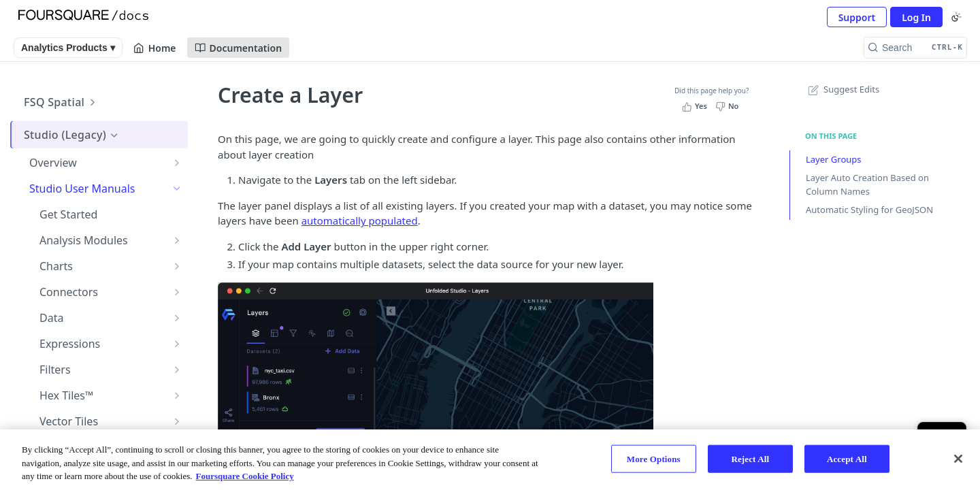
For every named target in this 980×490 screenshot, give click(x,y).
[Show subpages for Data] (177, 318)
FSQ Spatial (61, 102)
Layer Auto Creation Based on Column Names (867, 184)
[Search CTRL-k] (915, 48)
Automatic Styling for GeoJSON (869, 210)
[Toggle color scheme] (956, 17)
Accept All (847, 458)
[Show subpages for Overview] (177, 163)
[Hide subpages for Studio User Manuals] (177, 189)
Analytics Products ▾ (68, 48)
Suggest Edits (842, 89)
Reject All (750, 458)
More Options (654, 458)
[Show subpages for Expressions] (177, 344)
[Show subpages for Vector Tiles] (177, 421)
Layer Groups (834, 159)
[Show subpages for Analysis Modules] (177, 240)
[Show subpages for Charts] (177, 266)
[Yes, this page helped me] (696, 106)
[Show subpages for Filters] (177, 370)
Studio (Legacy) (72, 135)
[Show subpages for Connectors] (177, 292)
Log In (916, 17)
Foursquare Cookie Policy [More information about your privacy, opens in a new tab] (245, 476)
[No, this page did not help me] (729, 106)
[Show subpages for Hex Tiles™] (177, 395)
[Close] (958, 459)
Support (857, 17)
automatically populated (360, 220)
